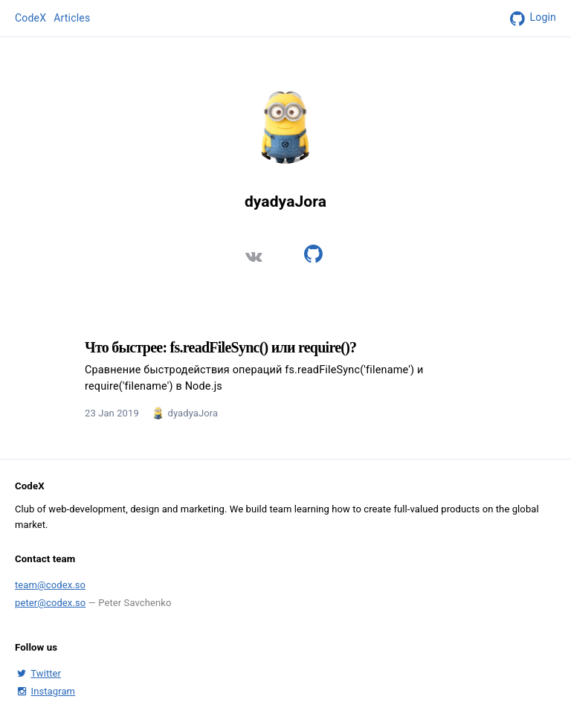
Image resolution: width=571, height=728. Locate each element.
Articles (72, 18)
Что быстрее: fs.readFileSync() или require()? (220, 347)
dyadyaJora (193, 413)
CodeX (30, 18)
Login (531, 18)
